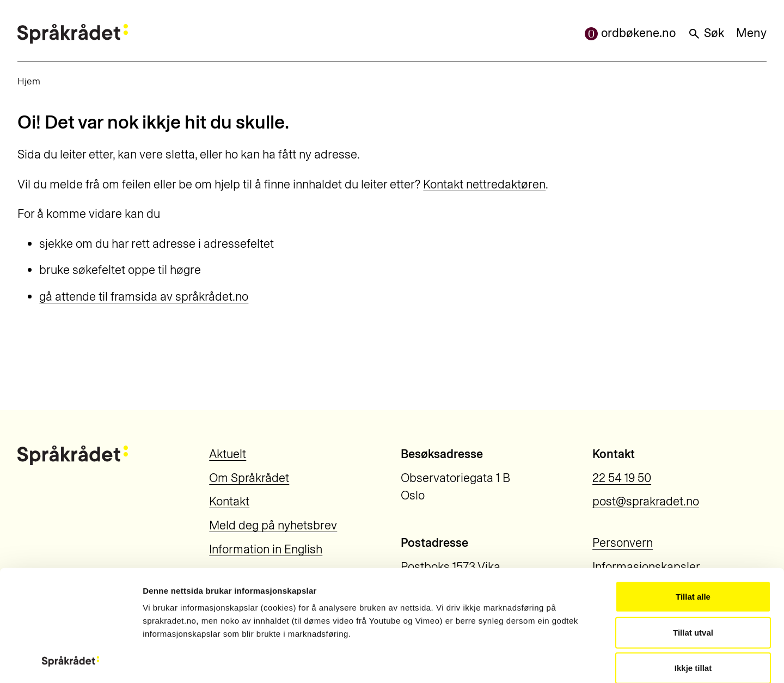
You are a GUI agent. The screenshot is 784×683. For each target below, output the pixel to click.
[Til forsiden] (72, 34)
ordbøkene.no (630, 33)
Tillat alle (693, 493)
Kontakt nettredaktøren (484, 184)
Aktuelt (228, 454)
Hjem (29, 81)
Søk (706, 33)
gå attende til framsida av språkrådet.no (144, 297)
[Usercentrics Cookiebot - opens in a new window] (71, 662)
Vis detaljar (604, 661)
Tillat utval (693, 528)
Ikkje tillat (693, 564)
